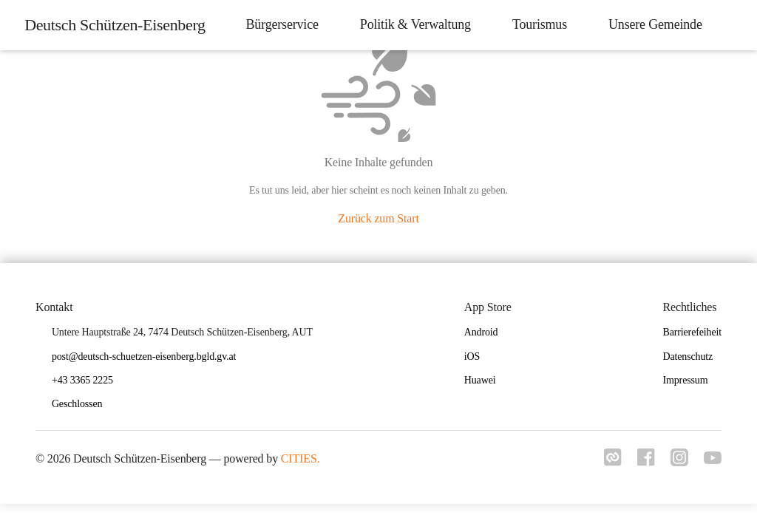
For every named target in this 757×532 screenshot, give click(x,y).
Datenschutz (688, 357)
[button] (83, 405)
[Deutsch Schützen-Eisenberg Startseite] (113, 25)
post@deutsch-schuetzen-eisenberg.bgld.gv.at (144, 357)
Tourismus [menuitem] (535, 24)
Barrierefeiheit (692, 332)
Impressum (685, 380)
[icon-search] (732, 25)
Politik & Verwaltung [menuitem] (411, 24)
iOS (472, 357)
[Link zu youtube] (713, 460)
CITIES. (301, 458)
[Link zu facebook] (642, 462)
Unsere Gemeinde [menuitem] (651, 24)
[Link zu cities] (606, 462)
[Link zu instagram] (677, 462)
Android (481, 332)
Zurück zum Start (378, 218)
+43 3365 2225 (82, 380)
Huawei (480, 380)
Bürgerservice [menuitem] (278, 24)
